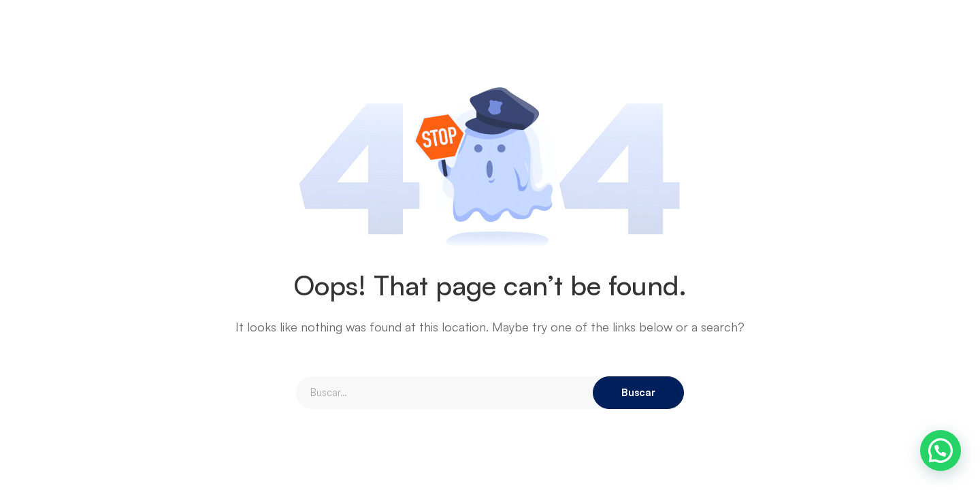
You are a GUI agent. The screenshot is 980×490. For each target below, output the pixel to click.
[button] (941, 451)
